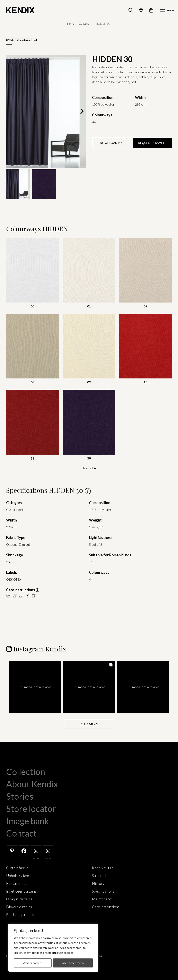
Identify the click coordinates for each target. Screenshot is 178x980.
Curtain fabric (17, 867)
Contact (21, 833)
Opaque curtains (19, 899)
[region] (53, 948)
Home (71, 23)
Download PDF (112, 143)
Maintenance (103, 899)
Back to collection (22, 40)
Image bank (28, 821)
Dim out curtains (19, 906)
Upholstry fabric (19, 875)
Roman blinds (17, 883)
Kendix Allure (103, 867)
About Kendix (32, 784)
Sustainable (101, 875)
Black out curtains (20, 914)
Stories (20, 796)
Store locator (31, 808)
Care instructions (106, 906)
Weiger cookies (33, 963)
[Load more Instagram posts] (89, 724)
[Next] (81, 111)
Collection (85, 23)
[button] (35, 687)
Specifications (103, 891)
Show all (89, 468)
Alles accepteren (73, 963)
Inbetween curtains (21, 891)
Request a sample (152, 143)
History (98, 883)
